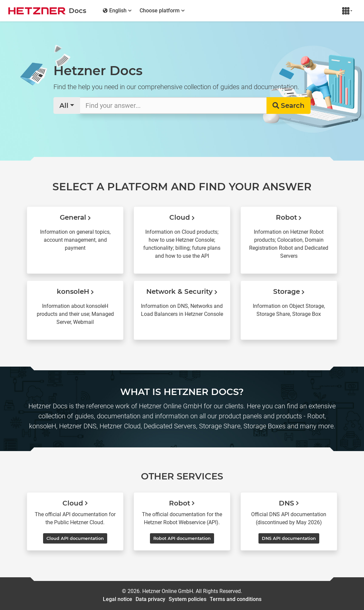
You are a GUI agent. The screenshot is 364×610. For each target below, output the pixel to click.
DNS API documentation (289, 538)
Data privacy (150, 599)
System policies (188, 599)
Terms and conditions (236, 599)
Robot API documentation (182, 538)
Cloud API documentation (75, 538)
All (64, 106)
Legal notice (118, 599)
